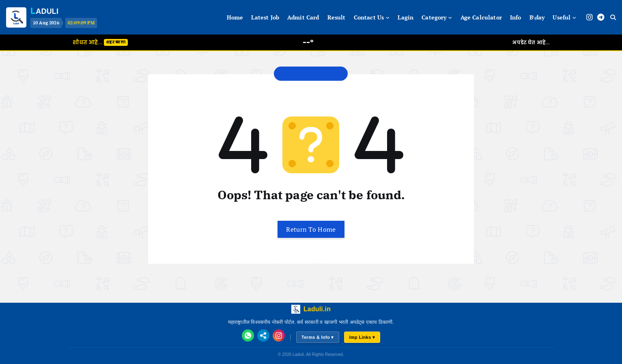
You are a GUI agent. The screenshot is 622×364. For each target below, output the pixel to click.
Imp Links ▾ (362, 337)
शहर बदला (116, 42)
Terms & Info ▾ (318, 337)
